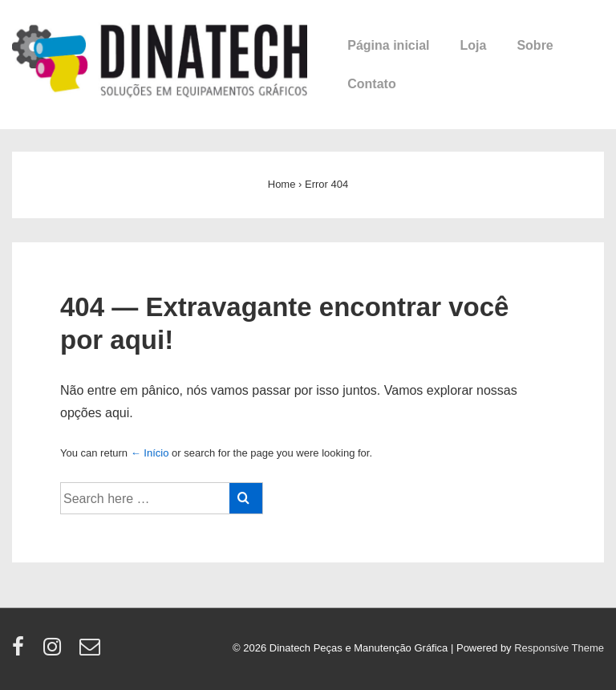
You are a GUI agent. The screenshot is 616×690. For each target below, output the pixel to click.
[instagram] (56, 652)
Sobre (535, 45)
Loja (474, 45)
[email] (92, 652)
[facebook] (22, 652)
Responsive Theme (559, 648)
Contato (371, 84)
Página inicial (388, 45)
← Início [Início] (150, 453)
